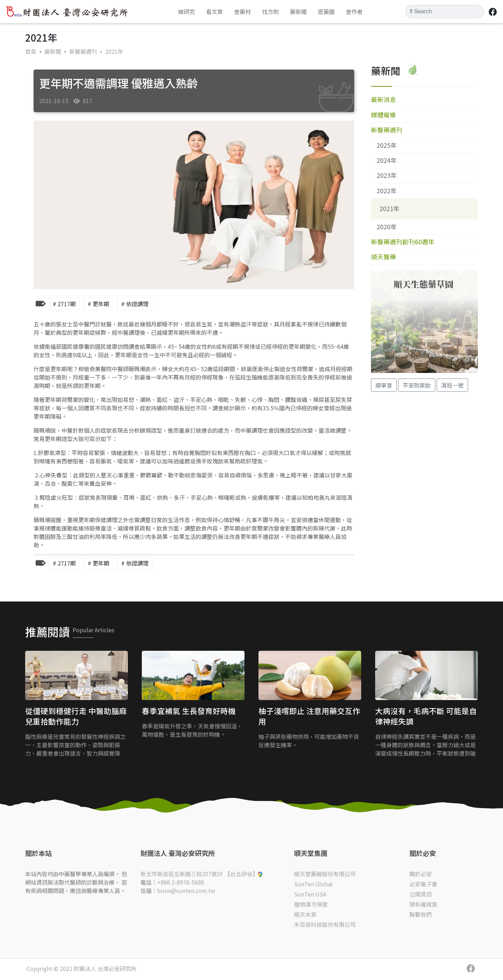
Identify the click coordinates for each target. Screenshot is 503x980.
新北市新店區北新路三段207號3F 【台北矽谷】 (201, 874)
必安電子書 (423, 884)
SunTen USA (310, 894)
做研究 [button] (187, 12)
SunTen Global (313, 884)
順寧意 (384, 385)
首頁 (31, 51)
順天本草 (305, 914)
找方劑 (270, 12)
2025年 (387, 145)
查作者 (354, 12)
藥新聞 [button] (298, 12)
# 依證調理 (135, 304)
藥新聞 (53, 51)
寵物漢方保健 (311, 904)
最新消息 (384, 99)
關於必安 (421, 874)
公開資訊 (421, 894)
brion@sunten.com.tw (186, 891)
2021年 (114, 51)
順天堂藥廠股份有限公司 (325, 874)
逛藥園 (326, 12)
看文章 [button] (214, 12)
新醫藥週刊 (84, 51)
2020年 (387, 227)
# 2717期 (64, 304)
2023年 (387, 175)
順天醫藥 (384, 257)
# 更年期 (99, 304)
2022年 (387, 191)
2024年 (387, 160)
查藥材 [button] (242, 12)
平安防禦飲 (417, 385)
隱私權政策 (423, 904)
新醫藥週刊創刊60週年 (403, 242)
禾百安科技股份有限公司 (325, 924)
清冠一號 (452, 385)
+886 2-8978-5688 (181, 882)
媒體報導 (384, 115)
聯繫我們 (421, 914)
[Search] (445, 12)
